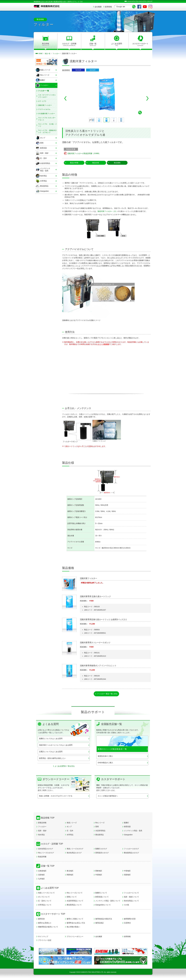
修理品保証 (100, 924)
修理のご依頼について (75, 920)
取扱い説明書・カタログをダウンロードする (56, 797)
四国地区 (127, 875)
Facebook (139, 7)
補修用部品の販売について (48, 927)
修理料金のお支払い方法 (76, 924)
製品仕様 (96, 163)
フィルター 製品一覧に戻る (107, 694)
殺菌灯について (101, 893)
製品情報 (46, 44)
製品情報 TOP (48, 818)
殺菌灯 (126, 823)
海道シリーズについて (46, 893)
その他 (126, 905)
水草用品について (45, 905)
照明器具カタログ (102, 853)
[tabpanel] (106, 95)
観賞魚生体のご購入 (105, 757)
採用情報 (108, 7)
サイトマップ (43, 937)
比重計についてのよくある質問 (51, 752)
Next (147, 98)
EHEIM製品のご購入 (105, 763)
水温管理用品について (75, 901)
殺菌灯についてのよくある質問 (51, 739)
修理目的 (41, 920)
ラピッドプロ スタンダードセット (47, 119)
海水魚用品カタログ (74, 853)
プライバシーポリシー (75, 937)
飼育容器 (127, 827)
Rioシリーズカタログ (46, 853)
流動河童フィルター (45, 105)
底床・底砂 (42, 831)
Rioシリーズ (100, 823)
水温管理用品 (100, 831)
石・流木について (45, 901)
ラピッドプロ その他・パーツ (47, 125)
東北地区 (70, 871)
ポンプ (69, 827)
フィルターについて (131, 893)
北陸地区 (41, 875)
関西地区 (70, 875)
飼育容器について (102, 897)
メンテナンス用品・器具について (108, 901)
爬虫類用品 (100, 835)
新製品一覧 (41, 64)
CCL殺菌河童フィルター (47, 114)
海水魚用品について (131, 901)
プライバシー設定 (45, 941)
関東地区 (99, 871)
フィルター (42, 827)
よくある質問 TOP (50, 889)
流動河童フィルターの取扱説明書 (84, 153)
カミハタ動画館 (103, 344)
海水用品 (41, 835)
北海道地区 (42, 871)
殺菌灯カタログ (101, 849)
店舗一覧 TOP (48, 867)
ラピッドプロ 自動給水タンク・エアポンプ (47, 131)
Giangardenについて (103, 905)
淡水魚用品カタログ (46, 849)
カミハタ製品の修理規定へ (108, 797)
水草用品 (70, 835)
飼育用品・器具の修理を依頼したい (52, 759)
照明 (97, 827)
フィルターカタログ (131, 849)
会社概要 (98, 7)
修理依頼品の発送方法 (104, 920)
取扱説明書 (42, 857)
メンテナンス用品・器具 (133, 831)
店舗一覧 (93, 44)
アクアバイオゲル (44, 109)
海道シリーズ (72, 823)
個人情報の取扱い (73, 927)
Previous (65, 98)
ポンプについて (44, 897)
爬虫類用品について (74, 905)
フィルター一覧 (43, 91)
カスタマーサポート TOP (53, 915)
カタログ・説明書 (69, 44)
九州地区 (41, 879)
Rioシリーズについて (75, 893)
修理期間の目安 (130, 920)
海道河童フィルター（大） (107, 211)
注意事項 (127, 924)
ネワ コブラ (42, 101)
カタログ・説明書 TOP (52, 845)
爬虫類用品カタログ (131, 853)
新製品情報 (42, 823)
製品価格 (117, 163)
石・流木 (70, 831)
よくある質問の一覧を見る (65, 767)
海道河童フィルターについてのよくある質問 (56, 746)
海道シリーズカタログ (75, 849)
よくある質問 (117, 44)
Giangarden (128, 835)
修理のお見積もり (45, 924)
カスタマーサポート (140, 44)
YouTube (145, 7)
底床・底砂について (131, 897)
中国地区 (99, 875)
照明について (72, 897)
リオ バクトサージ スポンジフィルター (47, 96)
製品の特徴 (74, 163)
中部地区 (127, 871)
